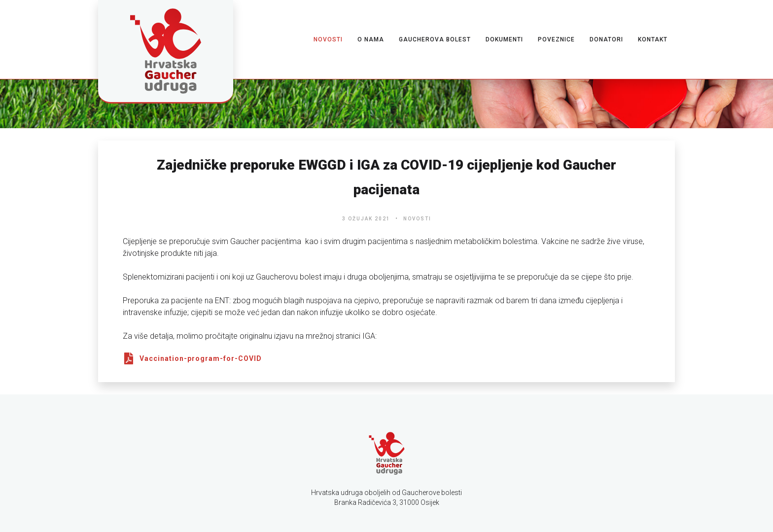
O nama (371, 39)
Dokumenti (504, 39)
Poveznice (556, 39)
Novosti (328, 39)
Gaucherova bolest (435, 39)
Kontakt (653, 39)
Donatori (606, 39)
